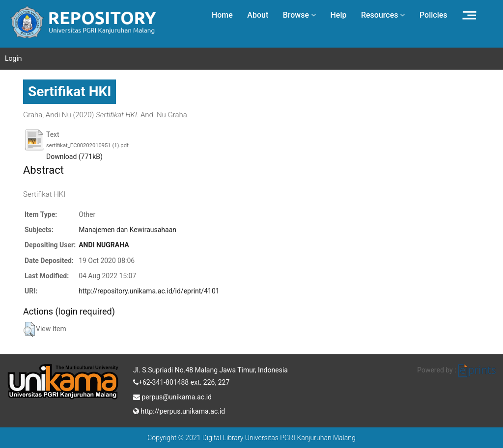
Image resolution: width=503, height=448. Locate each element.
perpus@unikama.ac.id (172, 396)
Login (14, 58)
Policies (433, 15)
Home (222, 15)
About (258, 15)
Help (338, 15)
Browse (299, 15)
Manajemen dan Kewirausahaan (127, 230)
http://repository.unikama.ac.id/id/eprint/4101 (149, 291)
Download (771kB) (74, 157)
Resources (383, 15)
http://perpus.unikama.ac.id (179, 410)
